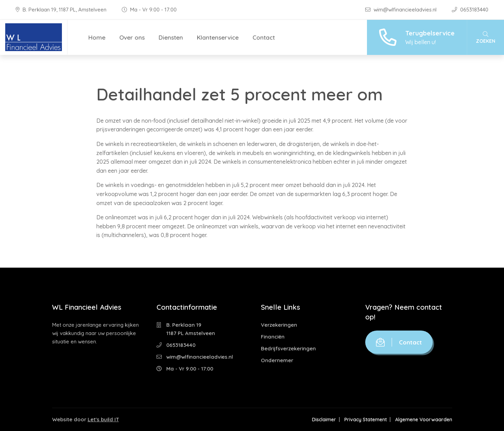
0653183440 (470, 10)
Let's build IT (103, 419)
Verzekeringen (279, 325)
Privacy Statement (366, 420)
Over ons (132, 37)
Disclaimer (324, 420)
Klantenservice (218, 37)
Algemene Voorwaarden (424, 420)
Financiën (273, 337)
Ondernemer (277, 360)
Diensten (171, 37)
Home (97, 37)
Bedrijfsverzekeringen (288, 348)
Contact (264, 37)
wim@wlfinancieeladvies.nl (402, 10)
